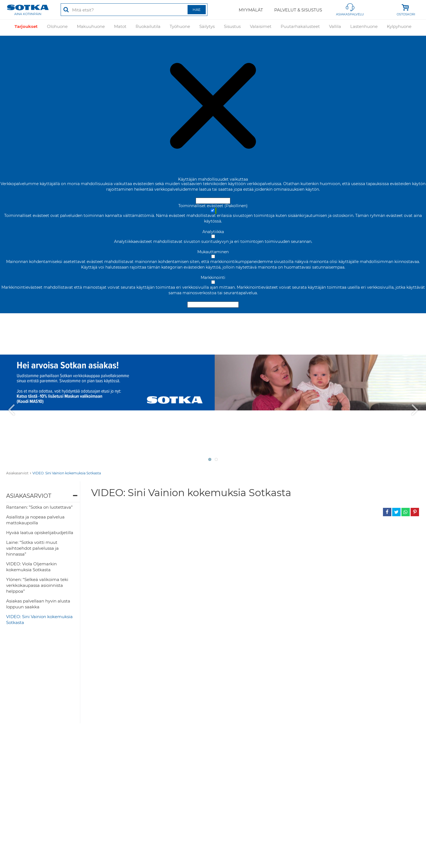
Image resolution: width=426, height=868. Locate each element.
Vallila (335, 27)
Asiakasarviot (17, 473)
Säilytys (207, 27)
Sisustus (232, 27)
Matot (120, 27)
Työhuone (180, 27)
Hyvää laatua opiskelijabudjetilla (40, 533)
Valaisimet (261, 27)
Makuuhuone (91, 27)
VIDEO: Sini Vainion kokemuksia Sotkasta (67, 473)
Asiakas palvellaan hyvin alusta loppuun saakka (38, 604)
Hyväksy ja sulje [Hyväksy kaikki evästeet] (213, 201)
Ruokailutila (148, 27)
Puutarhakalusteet (300, 27)
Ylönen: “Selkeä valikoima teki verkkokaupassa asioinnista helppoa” (37, 585)
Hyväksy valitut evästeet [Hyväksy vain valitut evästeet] (213, 305)
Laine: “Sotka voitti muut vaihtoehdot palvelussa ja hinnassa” (32, 548)
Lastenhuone (364, 27)
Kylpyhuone (399, 27)
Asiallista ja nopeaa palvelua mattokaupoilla (35, 520)
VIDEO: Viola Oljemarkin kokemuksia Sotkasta (31, 567)
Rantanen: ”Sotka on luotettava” (39, 507)
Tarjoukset (26, 27)
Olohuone (57, 27)
